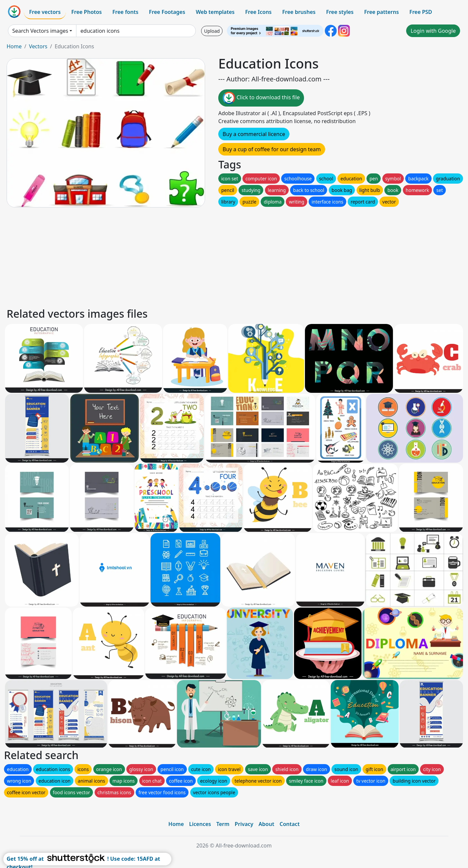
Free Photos (86, 12)
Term (223, 824)
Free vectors (45, 12)
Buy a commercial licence (254, 134)
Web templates (215, 12)
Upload (212, 31)
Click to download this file (261, 98)
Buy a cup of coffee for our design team (272, 149)
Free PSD (421, 12)
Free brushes (299, 12)
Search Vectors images (40, 31)
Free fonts (126, 12)
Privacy (244, 824)
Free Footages (167, 12)
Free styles (340, 12)
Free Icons (258, 12)
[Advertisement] (204, 256)
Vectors (38, 46)
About (266, 824)
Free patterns (382, 12)
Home (14, 46)
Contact (290, 824)
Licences (200, 824)
